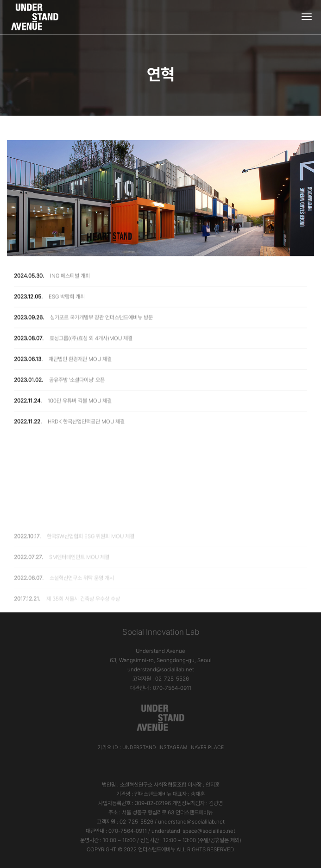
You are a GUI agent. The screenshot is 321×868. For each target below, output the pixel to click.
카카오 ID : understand (127, 747)
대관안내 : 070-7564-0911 (161, 688)
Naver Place (207, 747)
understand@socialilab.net (161, 670)
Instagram (173, 747)
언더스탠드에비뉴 (157, 849)
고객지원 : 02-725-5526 (161, 679)
